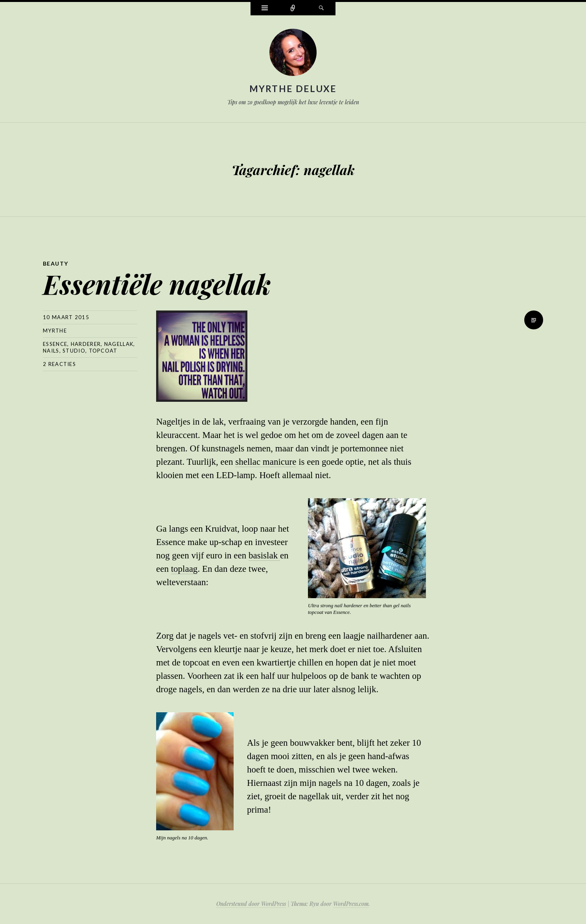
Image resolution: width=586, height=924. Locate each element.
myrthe (55, 331)
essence (55, 344)
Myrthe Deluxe (293, 89)
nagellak (119, 344)
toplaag (184, 569)
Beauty (55, 263)
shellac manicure (266, 462)
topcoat (103, 351)
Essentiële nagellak (157, 284)
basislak (264, 555)
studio (74, 351)
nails (51, 351)
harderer (86, 344)
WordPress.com (351, 904)
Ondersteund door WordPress (251, 904)
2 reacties (59, 364)
